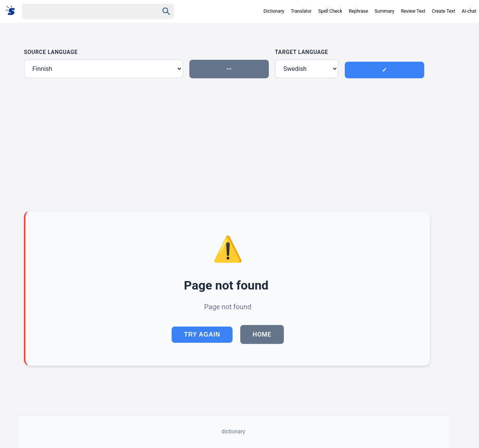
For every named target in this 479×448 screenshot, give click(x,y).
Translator (301, 11)
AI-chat (469, 11)
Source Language (51, 52)
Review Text (413, 11)
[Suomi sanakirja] (13, 11)
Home (262, 334)
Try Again (202, 334)
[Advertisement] (227, 145)
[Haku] (84, 11)
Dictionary (274, 11)
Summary (384, 11)
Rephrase (358, 11)
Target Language (302, 52)
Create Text (444, 11)
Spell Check (330, 11)
